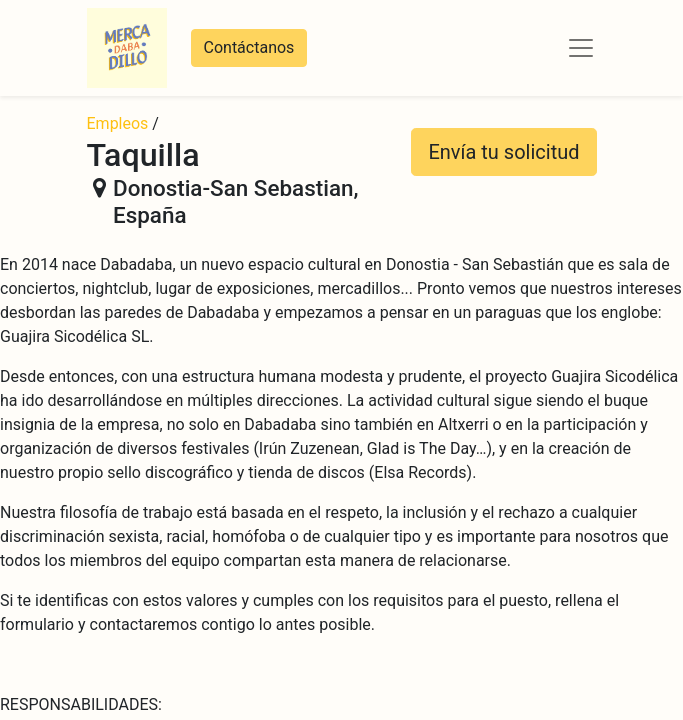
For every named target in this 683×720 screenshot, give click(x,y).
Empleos (118, 123)
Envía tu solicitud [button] (503, 152)
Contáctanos (249, 47)
